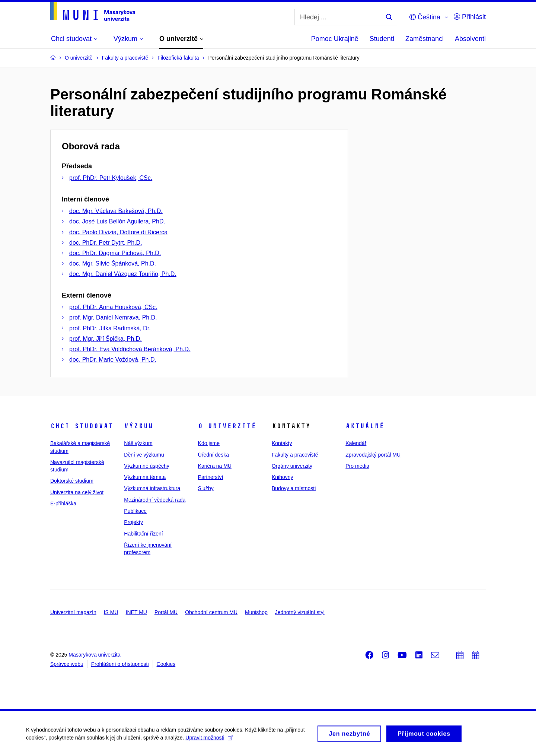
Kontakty (282, 443)
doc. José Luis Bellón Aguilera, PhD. (117, 221)
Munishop (256, 612)
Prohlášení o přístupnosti (120, 664)
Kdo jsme (209, 443)
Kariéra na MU (215, 466)
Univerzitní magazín (73, 612)
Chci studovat (82, 426)
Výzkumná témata (145, 477)
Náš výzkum (138, 443)
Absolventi (470, 39)
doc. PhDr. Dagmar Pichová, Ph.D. (115, 253)
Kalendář (356, 443)
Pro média (357, 466)
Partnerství (211, 477)
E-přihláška (63, 504)
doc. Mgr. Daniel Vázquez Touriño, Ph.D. (123, 274)
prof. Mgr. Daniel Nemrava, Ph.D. (113, 317)
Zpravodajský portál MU (373, 455)
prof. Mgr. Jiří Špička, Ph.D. (106, 339)
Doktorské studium (72, 481)
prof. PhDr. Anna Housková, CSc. (113, 307)
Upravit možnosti (209, 740)
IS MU (111, 612)
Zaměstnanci (425, 39)
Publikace (135, 511)
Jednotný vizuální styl (300, 612)
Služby (206, 488)
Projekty (133, 522)
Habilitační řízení (143, 534)
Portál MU (166, 612)
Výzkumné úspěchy (146, 466)
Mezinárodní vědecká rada (155, 500)
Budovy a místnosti (294, 488)
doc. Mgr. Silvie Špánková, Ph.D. (113, 263)
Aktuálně (365, 426)
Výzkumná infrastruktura (152, 488)
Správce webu (67, 664)
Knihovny (283, 477)
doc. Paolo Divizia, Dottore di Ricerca (118, 232)
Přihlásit (470, 17)
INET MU (136, 612)
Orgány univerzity (292, 466)
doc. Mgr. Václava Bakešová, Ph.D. (116, 211)
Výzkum (138, 426)
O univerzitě (227, 426)
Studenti (382, 39)
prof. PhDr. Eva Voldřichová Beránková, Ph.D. (130, 349)
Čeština (425, 17)
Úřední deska (213, 455)
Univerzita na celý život (77, 492)
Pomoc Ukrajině (335, 39)
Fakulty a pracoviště (295, 455)
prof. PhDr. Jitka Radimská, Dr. (110, 328)
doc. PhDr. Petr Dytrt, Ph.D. (106, 243)
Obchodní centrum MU (211, 612)
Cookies (166, 664)
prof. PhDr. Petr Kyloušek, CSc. (111, 178)
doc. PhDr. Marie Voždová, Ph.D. (113, 360)
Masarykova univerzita (94, 655)
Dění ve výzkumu (144, 455)
